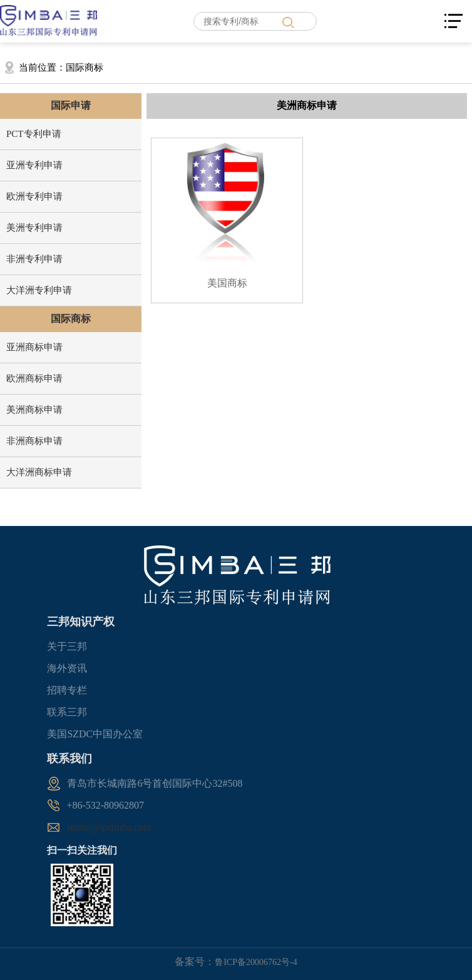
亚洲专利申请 (34, 165)
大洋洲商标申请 (39, 472)
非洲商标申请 (34, 441)
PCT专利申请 (34, 134)
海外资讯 (67, 668)
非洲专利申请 (34, 259)
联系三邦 (67, 712)
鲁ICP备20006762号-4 (256, 962)
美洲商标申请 (34, 410)
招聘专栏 (67, 690)
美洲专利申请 (34, 228)
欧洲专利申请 (34, 196)
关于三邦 (67, 646)
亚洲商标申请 (34, 347)
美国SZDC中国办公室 (95, 734)
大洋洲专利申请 (39, 290)
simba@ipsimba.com (109, 827)
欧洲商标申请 (34, 378)
